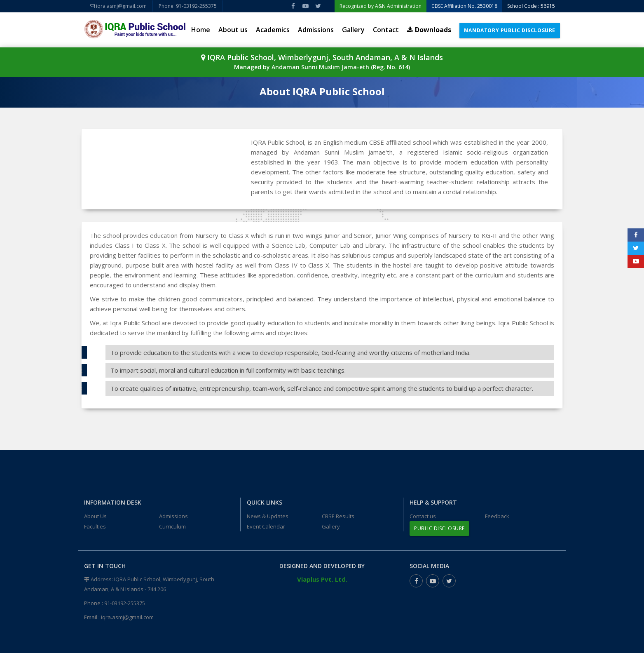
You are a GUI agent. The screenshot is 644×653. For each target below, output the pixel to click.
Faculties (95, 526)
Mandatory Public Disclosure (510, 30)
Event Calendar (266, 526)
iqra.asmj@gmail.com (118, 6)
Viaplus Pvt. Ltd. (322, 579)
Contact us (423, 516)
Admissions (316, 30)
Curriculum (172, 526)
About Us (95, 516)
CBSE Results (338, 516)
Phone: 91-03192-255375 (188, 6)
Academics (273, 30)
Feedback (497, 516)
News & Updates (268, 516)
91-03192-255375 (125, 603)
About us (233, 30)
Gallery (353, 30)
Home (201, 30)
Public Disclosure (439, 528)
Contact (386, 30)
